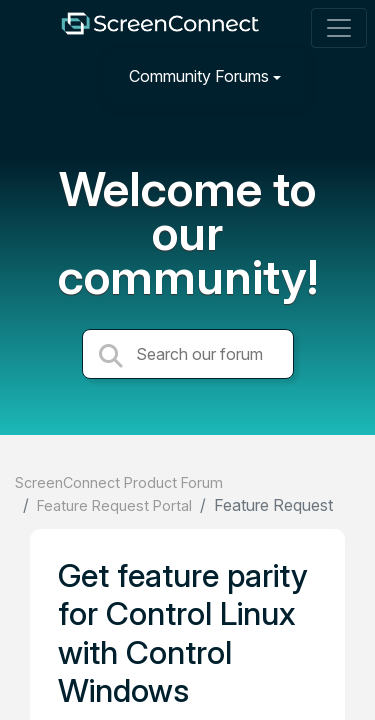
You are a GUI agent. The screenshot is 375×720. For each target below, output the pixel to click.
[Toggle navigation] (339, 28)
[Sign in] (336, 75)
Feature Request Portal (114, 505)
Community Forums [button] (199, 76)
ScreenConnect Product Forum (119, 482)
